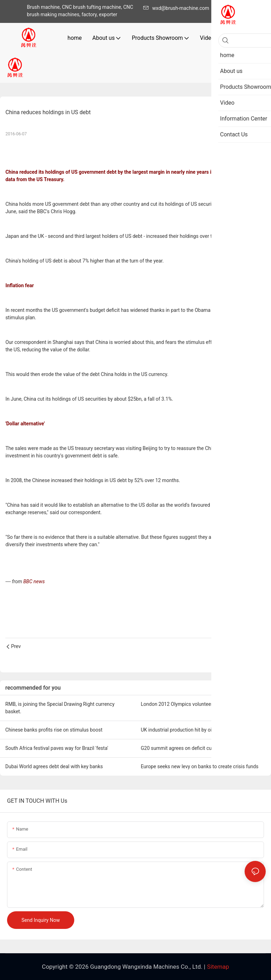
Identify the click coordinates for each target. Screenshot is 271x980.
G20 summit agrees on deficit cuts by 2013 (188, 748)
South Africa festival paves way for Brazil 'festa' (57, 748)
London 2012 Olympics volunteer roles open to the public (203, 704)
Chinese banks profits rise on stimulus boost (54, 730)
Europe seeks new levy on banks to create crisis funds (200, 766)
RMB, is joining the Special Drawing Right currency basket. (60, 708)
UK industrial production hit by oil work (183, 730)
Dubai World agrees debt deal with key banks (54, 766)
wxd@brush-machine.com (178, 8)
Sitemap (218, 967)
